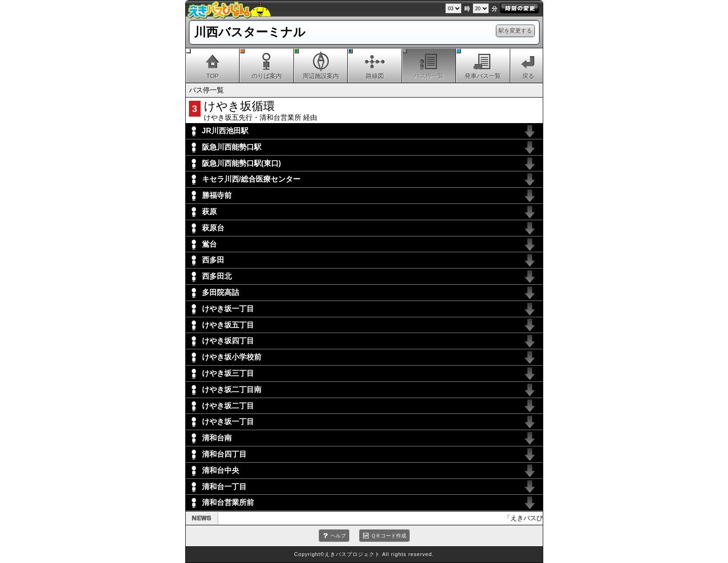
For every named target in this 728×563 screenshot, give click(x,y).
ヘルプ (338, 536)
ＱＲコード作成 (389, 536)
